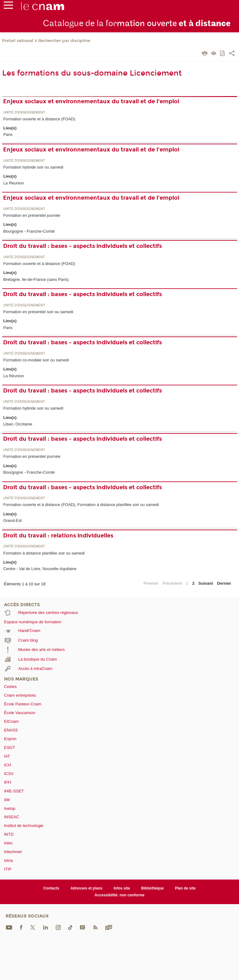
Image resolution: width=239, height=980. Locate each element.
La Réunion (14, 183)
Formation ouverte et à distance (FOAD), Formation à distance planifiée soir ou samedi (81, 505)
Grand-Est (12, 520)
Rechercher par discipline (64, 41)
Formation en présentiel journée (32, 215)
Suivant (206, 583)
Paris (8, 135)
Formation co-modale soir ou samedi (36, 360)
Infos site (122, 888)
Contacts (51, 888)
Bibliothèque (153, 888)
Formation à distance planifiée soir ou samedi (44, 553)
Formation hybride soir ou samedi (33, 167)
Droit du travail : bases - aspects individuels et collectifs (82, 246)
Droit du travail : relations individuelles (58, 536)
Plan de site (185, 888)
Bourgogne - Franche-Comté (29, 231)
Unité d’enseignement (24, 112)
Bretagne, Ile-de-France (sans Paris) (36, 279)
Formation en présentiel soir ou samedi (38, 312)
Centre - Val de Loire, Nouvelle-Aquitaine (40, 569)
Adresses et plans (86, 888)
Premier (151, 583)
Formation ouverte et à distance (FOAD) (39, 119)
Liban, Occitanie (18, 424)
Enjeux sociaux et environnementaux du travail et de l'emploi (91, 101)
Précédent (172, 583)
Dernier (224, 583)
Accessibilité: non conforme (120, 895)
